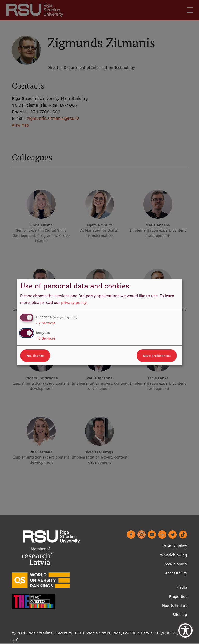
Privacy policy (175, 546)
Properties (178, 597)
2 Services (46, 323)
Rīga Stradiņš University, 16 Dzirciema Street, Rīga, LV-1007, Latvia (90, 633)
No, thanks (35, 356)
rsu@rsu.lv (165, 633)
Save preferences (157, 356)
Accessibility (176, 573)
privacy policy (74, 302)
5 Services (46, 338)
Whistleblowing (174, 555)
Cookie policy (175, 564)
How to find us (175, 606)
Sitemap (180, 615)
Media (182, 588)
